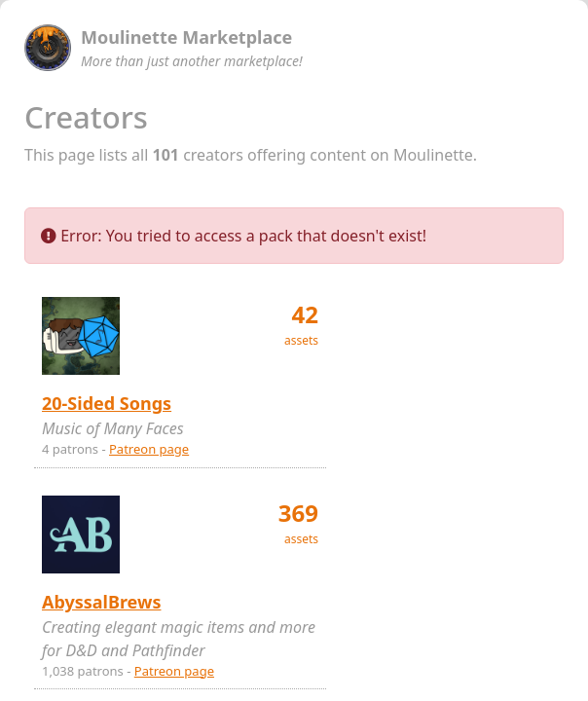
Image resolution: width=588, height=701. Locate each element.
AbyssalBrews (101, 602)
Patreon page (149, 449)
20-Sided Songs (107, 403)
